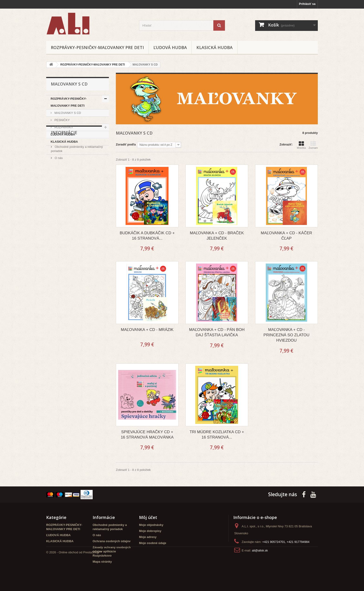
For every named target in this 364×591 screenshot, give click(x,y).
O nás (58, 183)
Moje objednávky (151, 525)
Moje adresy (148, 537)
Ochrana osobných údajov (112, 541)
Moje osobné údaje (153, 543)
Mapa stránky (102, 562)
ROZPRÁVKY (63, 127)
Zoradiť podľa (126, 144)
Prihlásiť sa (307, 4)
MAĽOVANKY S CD (67, 113)
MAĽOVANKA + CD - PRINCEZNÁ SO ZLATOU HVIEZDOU (286, 335)
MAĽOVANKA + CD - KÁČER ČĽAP (286, 236)
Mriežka (301, 145)
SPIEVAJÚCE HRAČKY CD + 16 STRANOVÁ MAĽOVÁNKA (147, 435)
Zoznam (313, 145)
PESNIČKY (62, 120)
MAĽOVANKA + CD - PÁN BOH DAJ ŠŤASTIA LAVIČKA (217, 332)
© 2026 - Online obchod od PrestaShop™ (74, 578)
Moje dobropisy (150, 531)
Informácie (64, 159)
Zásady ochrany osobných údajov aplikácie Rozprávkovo (112, 551)
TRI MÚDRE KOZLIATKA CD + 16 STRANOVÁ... (217, 435)
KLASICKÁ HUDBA (214, 47)
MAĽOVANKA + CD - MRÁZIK (147, 330)
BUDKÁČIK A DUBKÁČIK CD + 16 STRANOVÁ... (147, 236)
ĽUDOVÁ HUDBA (170, 47)
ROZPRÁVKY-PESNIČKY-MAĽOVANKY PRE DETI (97, 47)
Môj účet (148, 517)
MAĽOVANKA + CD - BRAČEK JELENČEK (217, 236)
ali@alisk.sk (260, 550)
